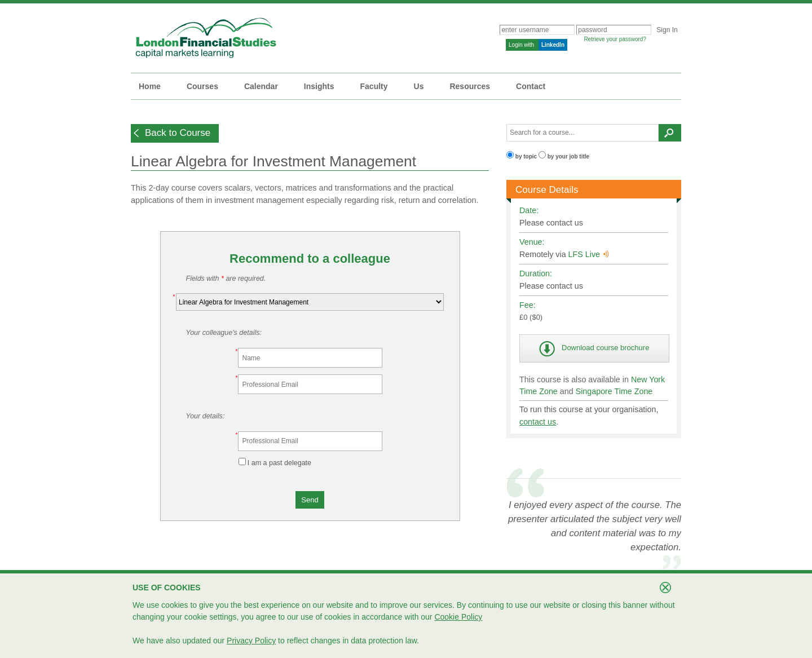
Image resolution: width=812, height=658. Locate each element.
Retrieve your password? (615, 39)
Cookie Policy (458, 617)
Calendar (261, 86)
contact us (538, 422)
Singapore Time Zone (614, 391)
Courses (202, 86)
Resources (470, 86)
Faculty (374, 86)
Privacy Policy (251, 641)
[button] (175, 133)
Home (150, 86)
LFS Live (589, 254)
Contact (531, 86)
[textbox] (582, 133)
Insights (319, 86)
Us (419, 86)
